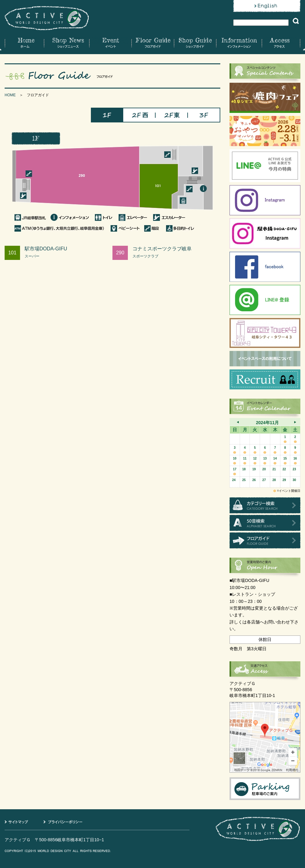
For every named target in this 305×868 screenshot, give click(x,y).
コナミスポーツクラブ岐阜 (176, 253)
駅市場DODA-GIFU (69, 253)
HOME (10, 95)
